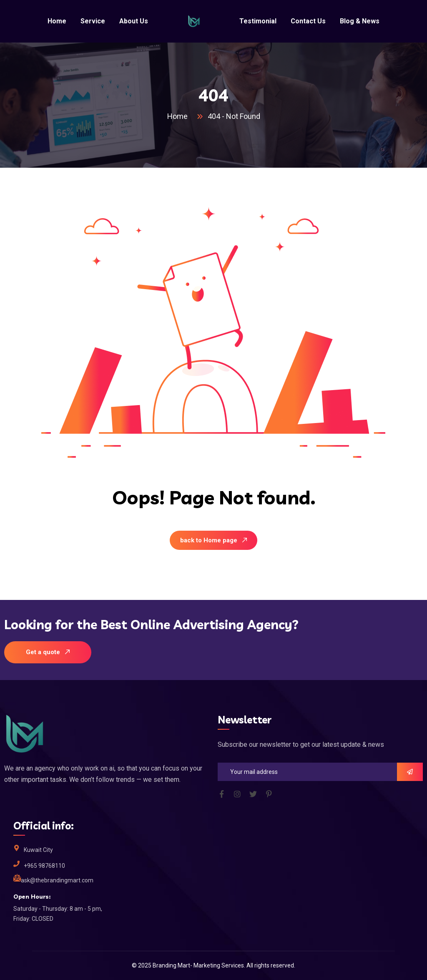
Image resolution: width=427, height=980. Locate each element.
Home (179, 116)
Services (233, 965)
